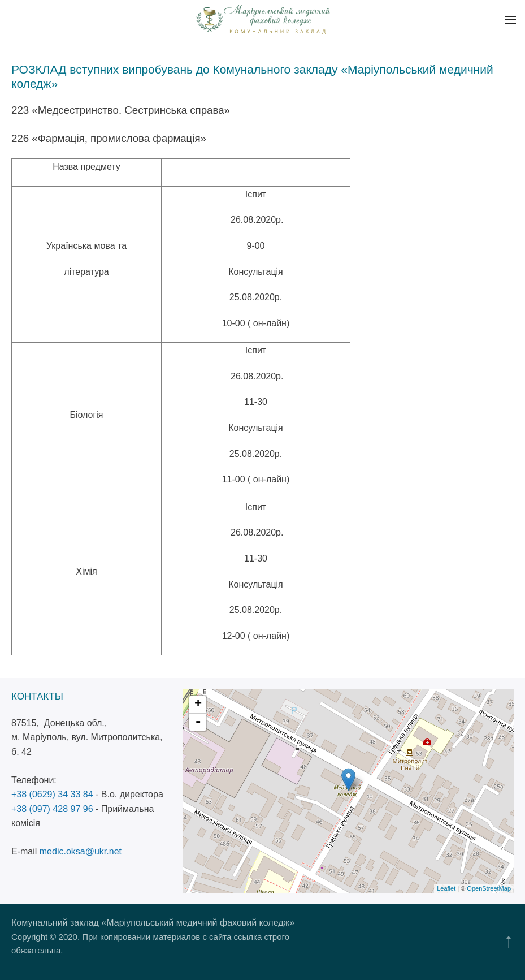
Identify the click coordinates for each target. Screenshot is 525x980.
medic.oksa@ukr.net (81, 851)
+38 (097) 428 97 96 (52, 809)
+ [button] (198, 705)
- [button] (198, 722)
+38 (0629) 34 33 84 (52, 794)
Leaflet (446, 888)
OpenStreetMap (489, 888)
